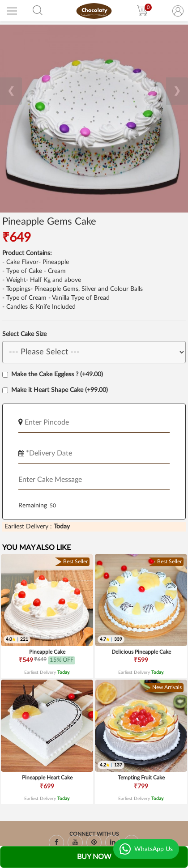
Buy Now (94, 857)
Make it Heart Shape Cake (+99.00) (55, 390)
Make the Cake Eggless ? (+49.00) (53, 374)
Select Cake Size (24, 334)
